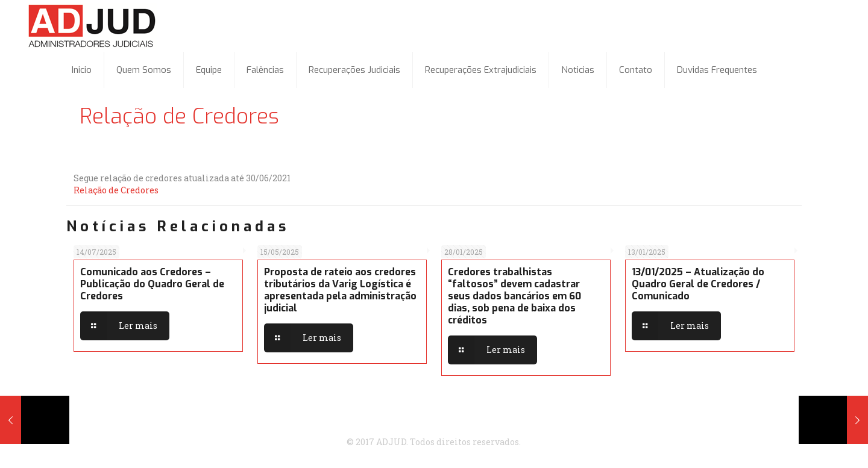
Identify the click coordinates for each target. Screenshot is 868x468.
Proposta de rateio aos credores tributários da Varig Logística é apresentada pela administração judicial (340, 290)
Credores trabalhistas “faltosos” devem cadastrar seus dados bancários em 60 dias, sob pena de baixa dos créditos (514, 296)
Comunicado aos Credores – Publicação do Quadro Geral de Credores (152, 284)
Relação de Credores (116, 190)
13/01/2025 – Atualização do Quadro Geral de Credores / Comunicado (698, 284)
